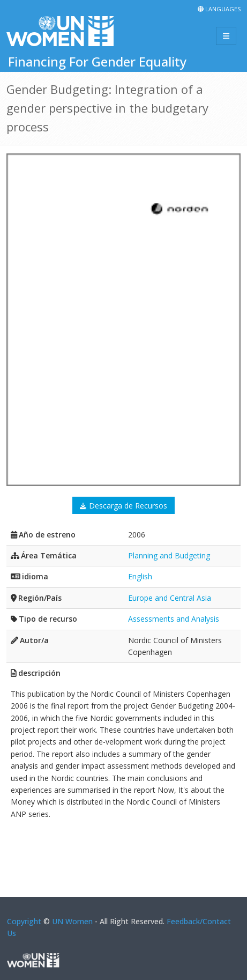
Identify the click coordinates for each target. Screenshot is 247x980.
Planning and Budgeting (169, 555)
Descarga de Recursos (128, 506)
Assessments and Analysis (174, 619)
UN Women (72, 921)
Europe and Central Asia (170, 598)
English (140, 576)
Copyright (24, 921)
